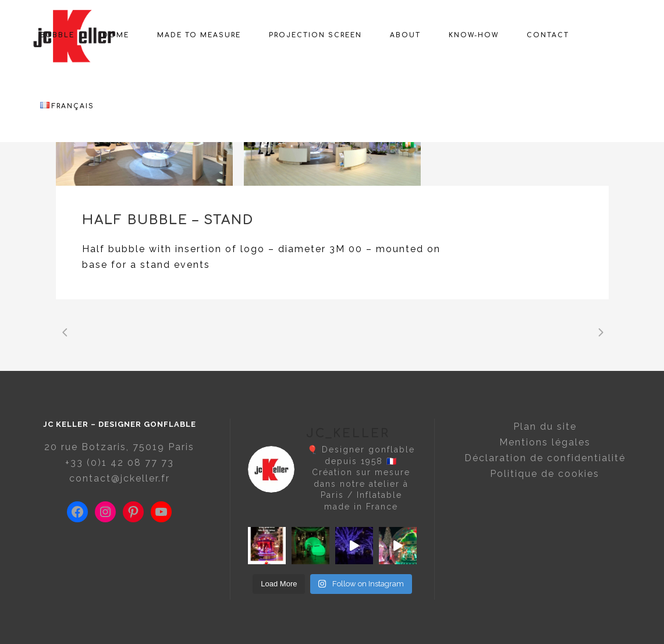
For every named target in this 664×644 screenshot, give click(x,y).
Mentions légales (545, 442)
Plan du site (545, 427)
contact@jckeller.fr (120, 478)
